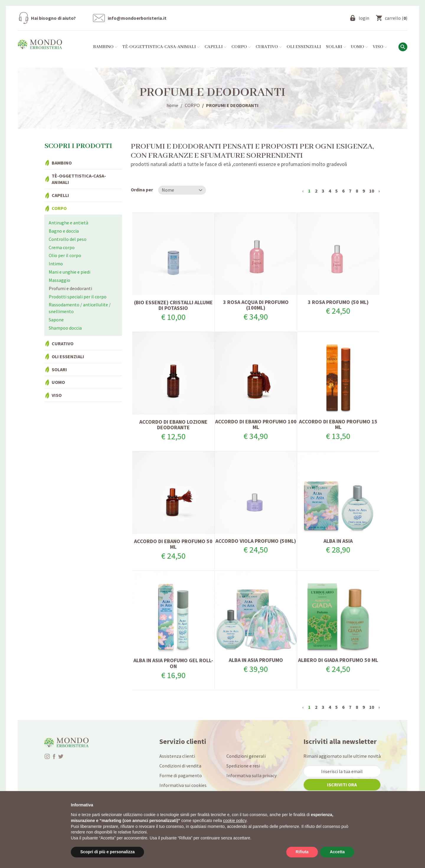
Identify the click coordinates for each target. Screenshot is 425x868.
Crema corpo (62, 247)
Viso (57, 395)
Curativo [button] (269, 47)
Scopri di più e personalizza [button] (107, 852)
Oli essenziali (304, 47)
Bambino (62, 163)
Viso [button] (380, 47)
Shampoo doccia (65, 328)
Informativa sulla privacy (251, 775)
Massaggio (59, 280)
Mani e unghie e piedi (70, 272)
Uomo (58, 382)
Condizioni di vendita (180, 766)
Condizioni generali (246, 756)
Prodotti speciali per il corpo (78, 297)
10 (372, 191)
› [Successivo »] (379, 191)
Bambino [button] (105, 47)
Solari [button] (336, 47)
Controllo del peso (68, 239)
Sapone (56, 320)
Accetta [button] (337, 852)
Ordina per (142, 190)
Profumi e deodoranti (70, 288)
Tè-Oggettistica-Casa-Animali (79, 179)
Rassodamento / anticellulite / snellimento (80, 308)
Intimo (56, 264)
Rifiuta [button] (302, 852)
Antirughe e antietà (68, 223)
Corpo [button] (241, 47)
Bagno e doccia (64, 231)
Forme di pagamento (181, 775)
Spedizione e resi (243, 766)
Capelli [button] (216, 47)
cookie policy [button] (235, 821)
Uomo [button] (359, 47)
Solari (59, 369)
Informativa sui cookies (183, 785)
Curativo (63, 343)
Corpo (59, 208)
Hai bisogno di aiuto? (53, 18)
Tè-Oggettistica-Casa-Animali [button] (161, 47)
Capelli (60, 195)
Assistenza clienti (177, 756)
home (172, 105)
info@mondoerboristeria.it (137, 18)
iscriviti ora (342, 785)
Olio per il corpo (65, 255)
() (396, 18)
